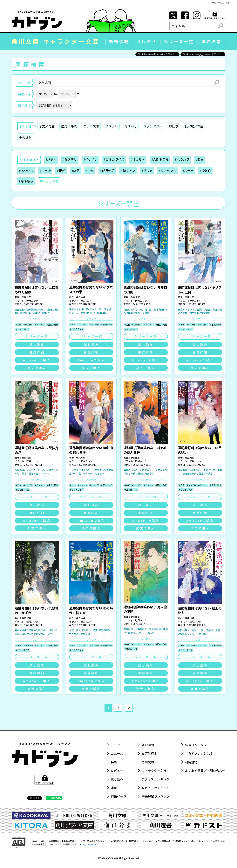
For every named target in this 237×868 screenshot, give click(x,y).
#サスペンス (167, 171)
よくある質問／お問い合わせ (205, 771)
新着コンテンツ (196, 745)
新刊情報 (119, 42)
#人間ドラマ (160, 159)
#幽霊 (75, 171)
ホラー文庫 (91, 126)
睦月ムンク (32, 301)
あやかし (131, 126)
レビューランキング (156, 788)
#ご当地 (45, 171)
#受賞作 (205, 171)
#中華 (90, 171)
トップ (115, 745)
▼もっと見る (49, 181)
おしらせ (147, 42)
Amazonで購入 (37, 360)
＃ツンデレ (28, 325)
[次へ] (129, 708)
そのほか (25, 137)
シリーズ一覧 (179, 42)
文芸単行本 (149, 753)
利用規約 (191, 762)
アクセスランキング (156, 779)
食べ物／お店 (194, 126)
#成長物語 (107, 171)
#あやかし (26, 171)
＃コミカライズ (22, 329)
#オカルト (138, 159)
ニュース (117, 753)
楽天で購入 (37, 368)
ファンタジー (153, 126)
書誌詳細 (37, 352)
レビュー (117, 771)
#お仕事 (188, 171)
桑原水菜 (26, 297)
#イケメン (90, 159)
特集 (114, 762)
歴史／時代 (69, 126)
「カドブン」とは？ (199, 753)
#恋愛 (200, 159)
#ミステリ (70, 159)
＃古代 (18, 325)
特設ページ (118, 796)
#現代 (61, 171)
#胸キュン (128, 171)
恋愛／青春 (47, 126)
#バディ (51, 159)
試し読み (37, 344)
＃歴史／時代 (52, 325)
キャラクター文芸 (154, 771)
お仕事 (173, 126)
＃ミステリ (40, 325)
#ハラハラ (182, 159)
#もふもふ (26, 181)
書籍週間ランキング (156, 796)
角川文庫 (148, 762)
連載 (114, 788)
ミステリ (112, 126)
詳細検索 (211, 42)
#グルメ (147, 171)
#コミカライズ (114, 159)
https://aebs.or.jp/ (88, 844)
